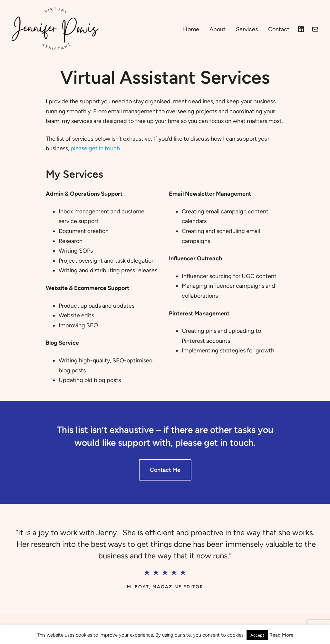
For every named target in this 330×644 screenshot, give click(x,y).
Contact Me (165, 470)
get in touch (229, 443)
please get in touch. (96, 148)
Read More (281, 635)
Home (191, 29)
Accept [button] (257, 635)
